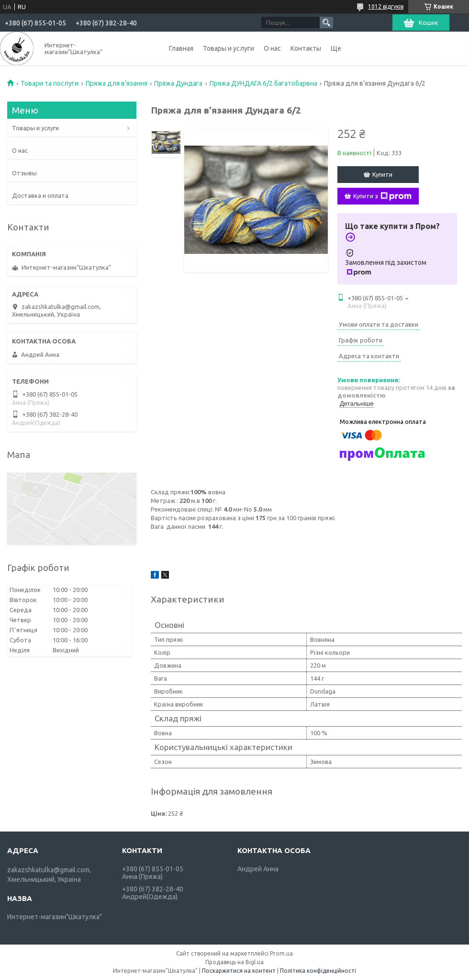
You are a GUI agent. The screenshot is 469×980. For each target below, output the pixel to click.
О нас (272, 48)
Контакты (306, 48)
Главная (181, 48)
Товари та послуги (50, 83)
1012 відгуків (386, 6)
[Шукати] (326, 23)
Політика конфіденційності (318, 971)
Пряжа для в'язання (117, 83)
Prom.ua (281, 953)
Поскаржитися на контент (239, 971)
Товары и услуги (229, 48)
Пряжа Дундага (178, 83)
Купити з (382, 196)
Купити (382, 174)
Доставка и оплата (40, 195)
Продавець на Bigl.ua (234, 962)
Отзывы (24, 173)
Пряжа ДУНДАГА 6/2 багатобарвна (263, 83)
